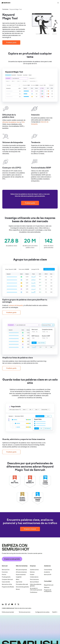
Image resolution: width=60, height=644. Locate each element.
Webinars (47, 588)
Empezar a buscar (30, 529)
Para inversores (34, 579)
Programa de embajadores (48, 591)
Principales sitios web (22, 584)
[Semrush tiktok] (9, 604)
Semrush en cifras (7, 584)
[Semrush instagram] (6, 604)
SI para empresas (21, 575)
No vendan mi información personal (36, 589)
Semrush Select (34, 582)
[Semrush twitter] (18, 604)
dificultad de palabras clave (11, 122)
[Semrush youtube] (12, 604)
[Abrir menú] (58, 3)
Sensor (18, 589)
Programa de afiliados (8, 587)
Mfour (18, 579)
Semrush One (6, 570)
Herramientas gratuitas (22, 587)
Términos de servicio (25, 612)
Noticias (32, 572)
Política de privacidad (8, 612)
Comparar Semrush (7, 579)
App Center (19, 582)
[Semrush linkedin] (3, 604)
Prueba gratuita (6, 577)
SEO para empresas (21, 570)
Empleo (32, 575)
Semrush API (48, 575)
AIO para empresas (21, 572)
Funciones (5, 9)
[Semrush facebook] (15, 604)
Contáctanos (34, 592)
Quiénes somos (34, 570)
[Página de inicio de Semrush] (6, 3)
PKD (23, 122)
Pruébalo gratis (11, 42)
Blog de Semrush (49, 585)
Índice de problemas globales (36, 585)
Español (54, 612)
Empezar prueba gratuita (12, 559)
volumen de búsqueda (16, 305)
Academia (47, 572)
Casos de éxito (6, 582)
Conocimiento (48, 570)
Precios (4, 575)
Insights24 (19, 577)
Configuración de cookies (42, 612)
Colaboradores (34, 577)
